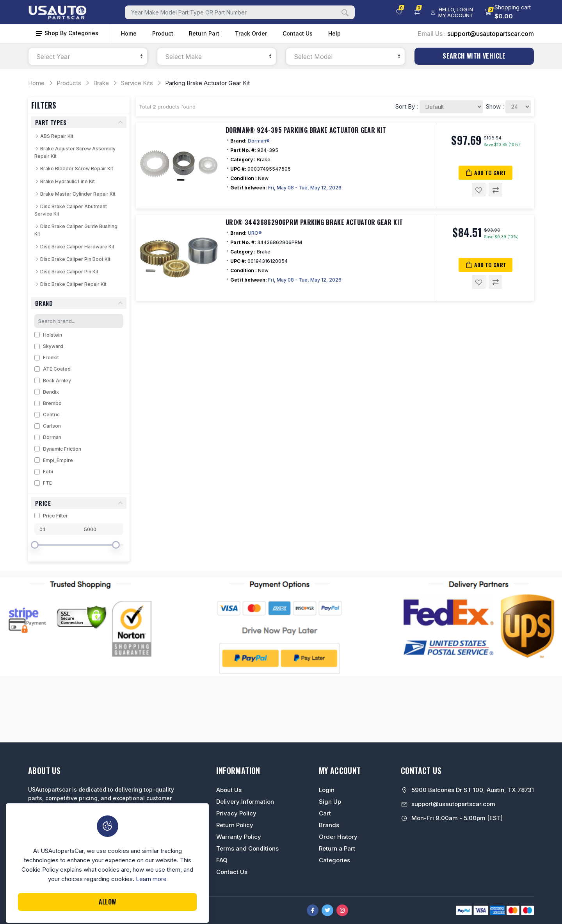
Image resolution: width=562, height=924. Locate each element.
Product (163, 33)
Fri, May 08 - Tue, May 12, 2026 (305, 188)
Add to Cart (486, 172)
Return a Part (337, 848)
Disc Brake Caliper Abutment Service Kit (71, 210)
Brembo (52, 403)
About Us (229, 790)
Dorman (52, 437)
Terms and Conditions (247, 848)
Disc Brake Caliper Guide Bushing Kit (76, 230)
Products (69, 83)
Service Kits (137, 83)
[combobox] (88, 56)
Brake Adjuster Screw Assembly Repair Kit (75, 152)
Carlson (52, 426)
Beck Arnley (57, 381)
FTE (47, 483)
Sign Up (330, 802)
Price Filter (55, 516)
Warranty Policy (239, 837)
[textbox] (88, 57)
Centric (51, 415)
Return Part (204, 33)
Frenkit (51, 358)
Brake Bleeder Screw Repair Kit (74, 169)
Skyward (53, 346)
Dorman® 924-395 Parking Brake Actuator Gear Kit (306, 130)
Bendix (51, 392)
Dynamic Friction (62, 449)
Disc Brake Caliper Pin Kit (66, 272)
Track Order (251, 33)
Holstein (52, 335)
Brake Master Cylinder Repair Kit (75, 194)
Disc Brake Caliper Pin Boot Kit (72, 259)
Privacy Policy (236, 813)
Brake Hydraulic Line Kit (65, 181)
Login (327, 790)
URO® (255, 233)
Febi (48, 472)
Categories (334, 860)
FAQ (222, 860)
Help (334, 33)
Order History (338, 837)
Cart (325, 813)
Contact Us (298, 33)
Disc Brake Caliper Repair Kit (70, 284)
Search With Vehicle (474, 56)
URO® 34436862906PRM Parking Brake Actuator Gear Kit (314, 222)
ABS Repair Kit (54, 136)
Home (129, 33)
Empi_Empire (58, 460)
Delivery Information (245, 802)
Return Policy (235, 825)
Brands (329, 825)
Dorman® (259, 141)
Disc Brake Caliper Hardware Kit (74, 247)
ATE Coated (57, 369)
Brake (101, 83)
